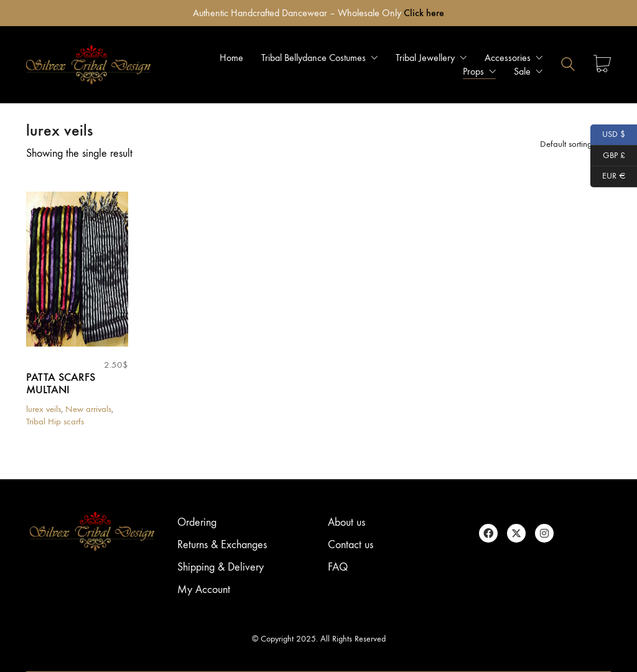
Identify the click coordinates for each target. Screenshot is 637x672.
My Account (204, 590)
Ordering (197, 522)
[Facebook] (488, 533)
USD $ (608, 135)
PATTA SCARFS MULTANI (61, 384)
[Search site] (568, 66)
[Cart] (602, 65)
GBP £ (608, 156)
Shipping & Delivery (221, 567)
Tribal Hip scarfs (55, 421)
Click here (424, 13)
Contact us (351, 545)
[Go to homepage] (88, 65)
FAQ (338, 567)
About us (346, 522)
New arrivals (88, 409)
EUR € (608, 177)
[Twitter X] (516, 533)
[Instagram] (544, 533)
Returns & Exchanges (222, 545)
